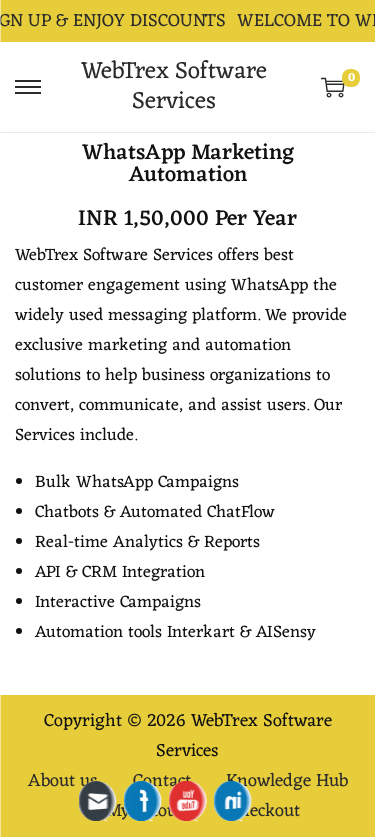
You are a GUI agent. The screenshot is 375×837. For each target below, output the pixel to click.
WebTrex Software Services (174, 87)
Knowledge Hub (287, 781)
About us (63, 781)
